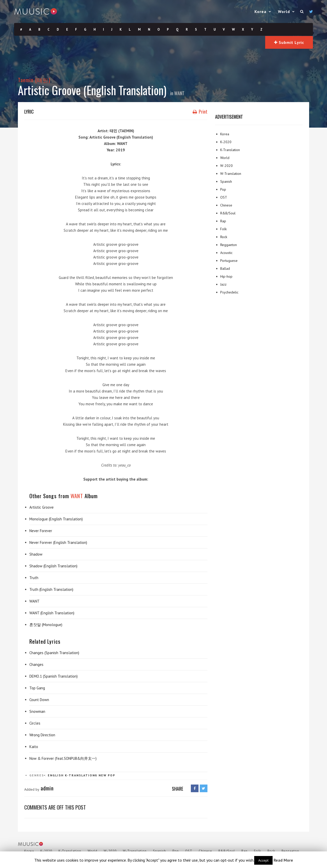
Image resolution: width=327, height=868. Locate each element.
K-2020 (226, 142)
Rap (223, 221)
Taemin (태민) (34, 80)
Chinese (226, 205)
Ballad (225, 268)
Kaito (34, 747)
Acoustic (226, 253)
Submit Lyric (289, 42)
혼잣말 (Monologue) (46, 625)
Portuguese (229, 261)
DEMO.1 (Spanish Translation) (54, 676)
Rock (224, 237)
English (56, 775)
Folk (223, 229)
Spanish (226, 181)
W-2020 (226, 166)
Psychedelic (229, 292)
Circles (35, 723)
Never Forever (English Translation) (58, 542)
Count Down (39, 700)
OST (224, 197)
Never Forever (41, 531)
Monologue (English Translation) (56, 519)
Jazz (223, 284)
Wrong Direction (42, 735)
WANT (179, 93)
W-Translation (231, 174)
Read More (283, 860)
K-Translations (81, 775)
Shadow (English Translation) (53, 566)
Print (200, 112)
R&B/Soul (228, 213)
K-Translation (230, 150)
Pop (112, 775)
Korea (260, 11)
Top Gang (37, 688)
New (103, 775)
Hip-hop (226, 276)
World (284, 11)
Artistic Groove (42, 507)
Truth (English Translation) (51, 589)
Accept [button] (263, 860)
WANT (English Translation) (52, 613)
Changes (36, 664)
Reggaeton (229, 245)
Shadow (36, 554)
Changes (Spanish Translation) (54, 653)
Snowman (37, 711)
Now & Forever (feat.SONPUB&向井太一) (63, 758)
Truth (34, 578)
